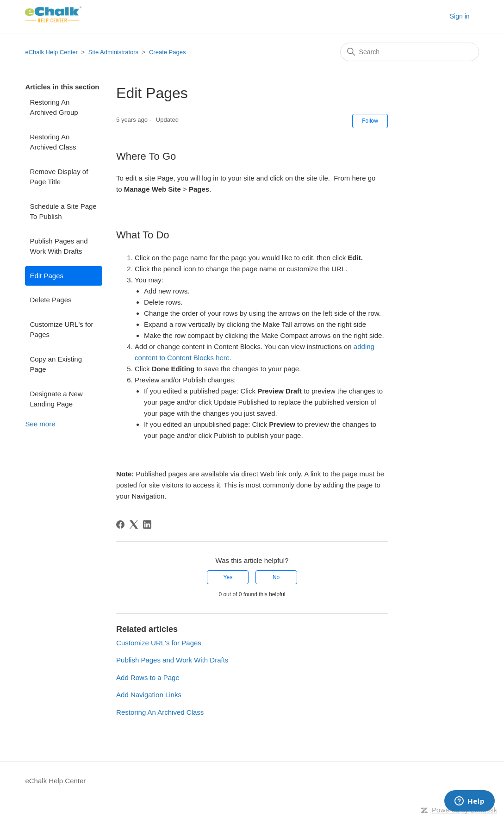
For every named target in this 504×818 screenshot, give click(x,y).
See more (40, 424)
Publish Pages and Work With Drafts (59, 246)
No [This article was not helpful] (276, 577)
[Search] (410, 52)
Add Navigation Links (149, 695)
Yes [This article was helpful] (228, 577)
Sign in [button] (460, 16)
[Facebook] (120, 525)
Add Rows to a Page (148, 678)
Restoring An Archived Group (54, 107)
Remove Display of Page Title (59, 177)
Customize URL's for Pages (61, 330)
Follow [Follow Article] (370, 121)
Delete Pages (50, 300)
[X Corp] (134, 525)
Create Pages (168, 52)
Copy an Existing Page (56, 364)
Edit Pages (47, 276)
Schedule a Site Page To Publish (63, 212)
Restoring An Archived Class (53, 142)
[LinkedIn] (147, 525)
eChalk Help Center (51, 52)
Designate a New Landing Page (56, 399)
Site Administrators (114, 52)
